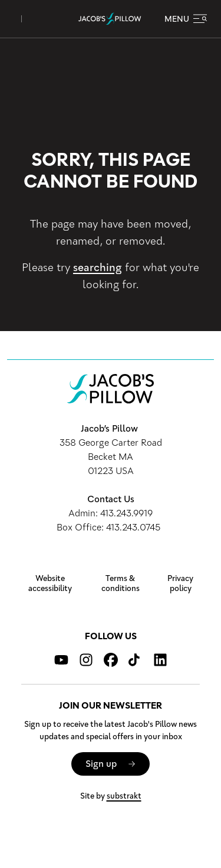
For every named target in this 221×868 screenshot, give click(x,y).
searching (98, 268)
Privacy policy (180, 584)
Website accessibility (50, 584)
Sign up (101, 764)
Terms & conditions (121, 584)
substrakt (124, 796)
